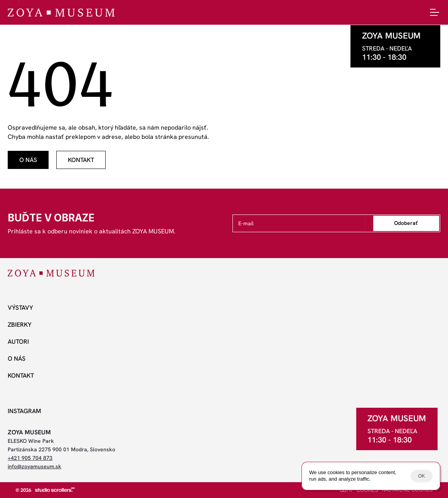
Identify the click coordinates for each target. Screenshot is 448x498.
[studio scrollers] (55, 490)
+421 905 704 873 (30, 458)
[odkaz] (28, 160)
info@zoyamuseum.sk (35, 466)
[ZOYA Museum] (61, 13)
